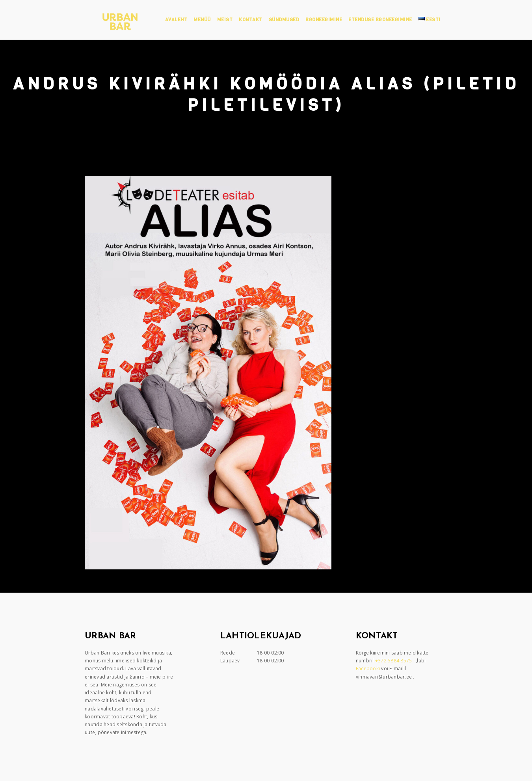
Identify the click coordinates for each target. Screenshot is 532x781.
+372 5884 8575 (394, 661)
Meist (225, 20)
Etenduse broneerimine (380, 20)
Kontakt (251, 20)
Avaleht (176, 20)
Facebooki (369, 668)
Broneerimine (324, 20)
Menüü (202, 20)
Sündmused (284, 20)
